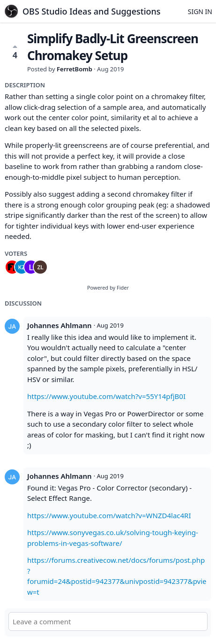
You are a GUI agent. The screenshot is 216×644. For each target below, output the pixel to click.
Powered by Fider (108, 287)
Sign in (200, 11)
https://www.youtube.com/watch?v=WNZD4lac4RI (109, 515)
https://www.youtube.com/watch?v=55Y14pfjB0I (106, 396)
